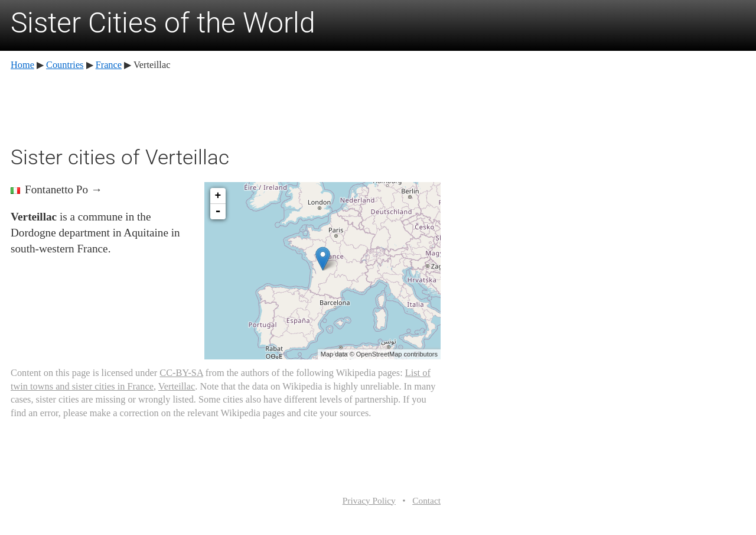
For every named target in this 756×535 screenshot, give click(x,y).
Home (22, 65)
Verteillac (177, 386)
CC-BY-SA (181, 373)
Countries (65, 65)
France (109, 65)
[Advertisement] (226, 106)
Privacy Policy (369, 500)
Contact (426, 500)
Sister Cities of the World (163, 23)
